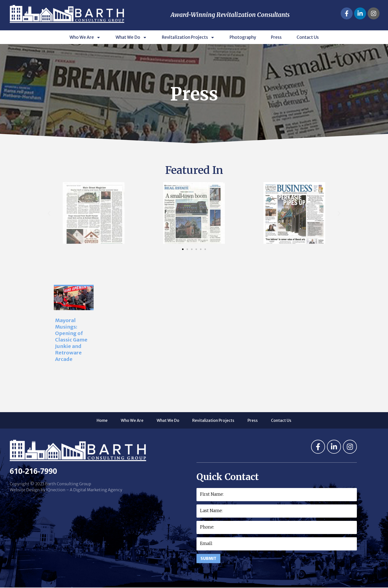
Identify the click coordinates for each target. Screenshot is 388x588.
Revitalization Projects (188, 37)
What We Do (131, 37)
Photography (243, 37)
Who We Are (85, 37)
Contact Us (308, 37)
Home (94, 420)
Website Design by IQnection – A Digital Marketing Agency (66, 490)
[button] (49, 214)
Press (276, 37)
